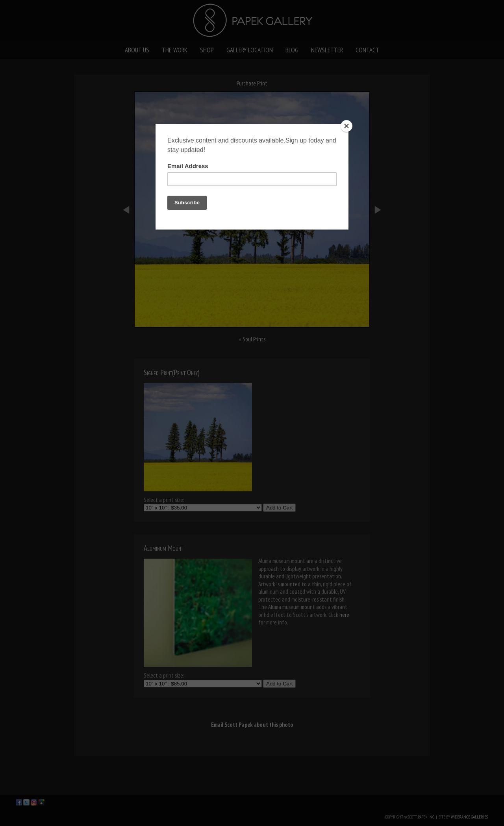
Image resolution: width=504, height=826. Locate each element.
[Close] (346, 126)
